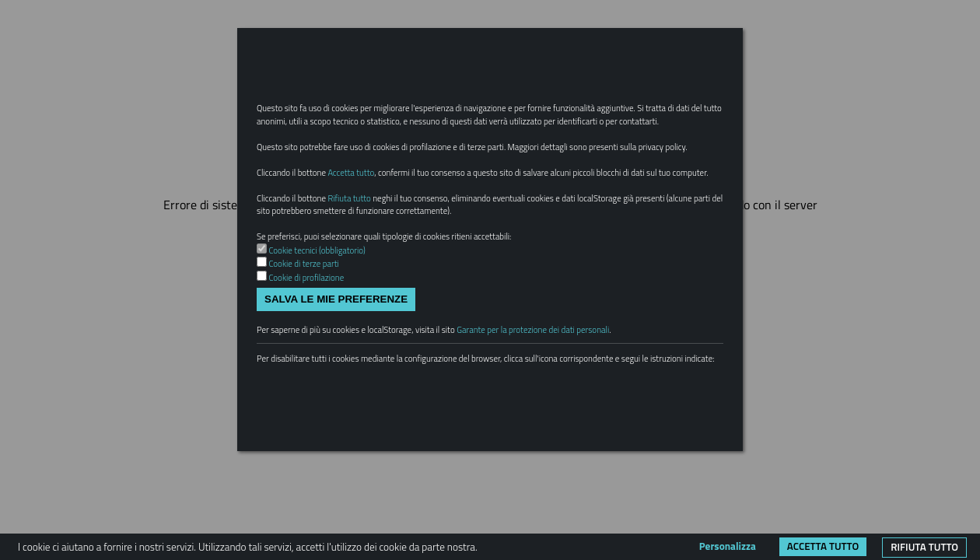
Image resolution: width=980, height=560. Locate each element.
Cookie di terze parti (311, 337)
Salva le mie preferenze (336, 375)
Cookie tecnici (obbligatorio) (326, 321)
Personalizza (728, 546)
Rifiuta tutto (924, 547)
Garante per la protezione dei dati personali (583, 409)
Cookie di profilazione (313, 352)
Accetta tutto (823, 546)
